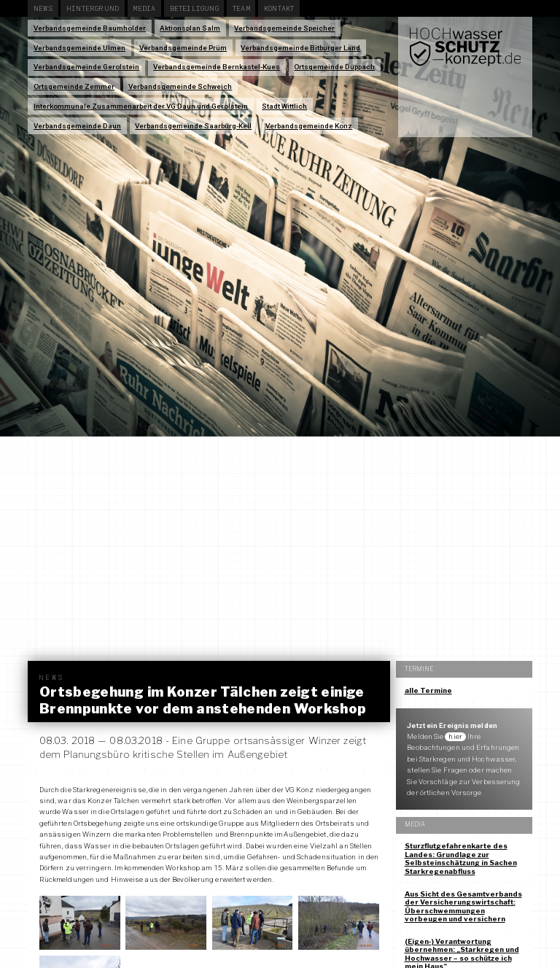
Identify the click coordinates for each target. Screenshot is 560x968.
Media (144, 8)
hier (455, 736)
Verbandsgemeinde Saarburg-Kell (193, 126)
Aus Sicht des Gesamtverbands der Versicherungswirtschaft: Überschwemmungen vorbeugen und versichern (463, 907)
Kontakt (279, 8)
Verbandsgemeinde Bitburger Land (300, 48)
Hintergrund (93, 8)
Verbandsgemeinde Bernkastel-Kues (217, 67)
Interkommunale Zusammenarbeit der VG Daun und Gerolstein (141, 106)
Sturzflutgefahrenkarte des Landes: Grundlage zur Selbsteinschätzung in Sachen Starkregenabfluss (461, 859)
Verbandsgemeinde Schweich (180, 86)
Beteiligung (194, 8)
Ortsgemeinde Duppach (334, 67)
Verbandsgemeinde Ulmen (79, 48)
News (43, 8)
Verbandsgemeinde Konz (309, 126)
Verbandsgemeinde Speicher (284, 28)
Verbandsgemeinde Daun (77, 126)
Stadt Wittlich (284, 106)
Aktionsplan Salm (190, 28)
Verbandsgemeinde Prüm (183, 48)
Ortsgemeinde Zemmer (74, 86)
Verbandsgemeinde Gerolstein (86, 67)
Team (241, 8)
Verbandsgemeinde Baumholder (90, 28)
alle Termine (428, 690)
